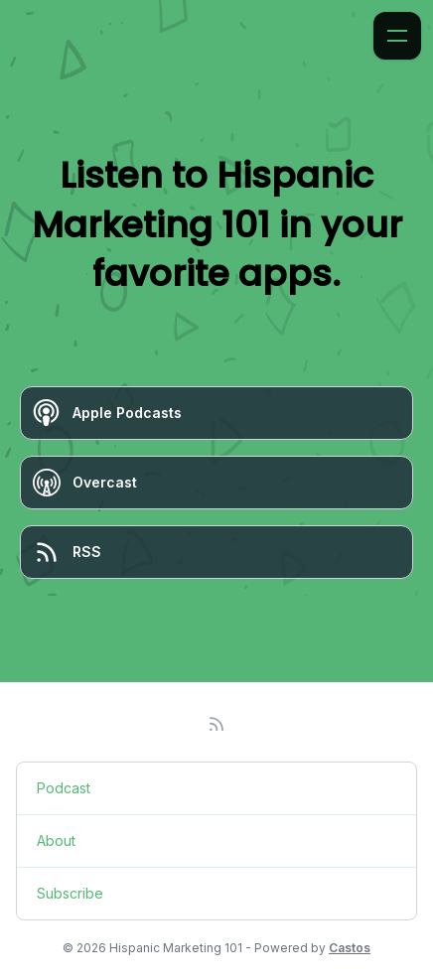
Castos (350, 948)
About (56, 840)
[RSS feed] (216, 724)
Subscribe (70, 893)
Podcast (64, 788)
